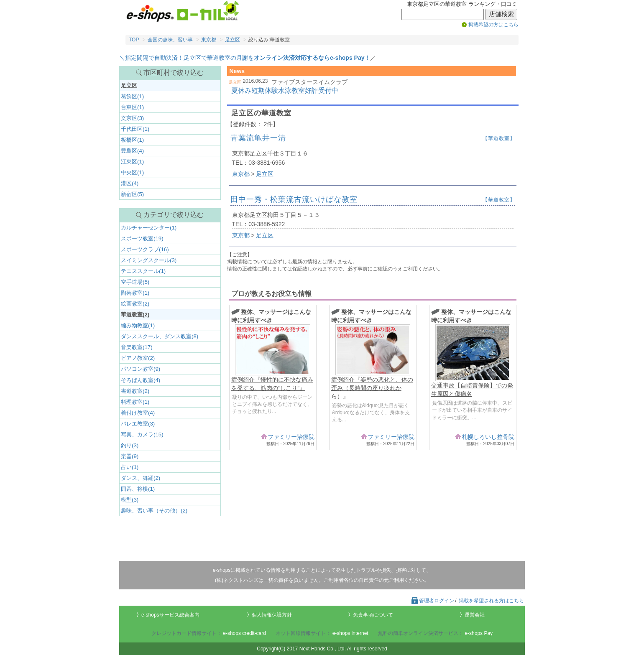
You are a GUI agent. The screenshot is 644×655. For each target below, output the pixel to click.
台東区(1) (132, 107)
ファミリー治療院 (291, 437)
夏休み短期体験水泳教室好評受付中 (285, 90)
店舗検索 (501, 14)
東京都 (209, 40)
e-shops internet (350, 633)
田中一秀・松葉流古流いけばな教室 (294, 199)
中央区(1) (132, 172)
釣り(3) (130, 445)
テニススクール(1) (143, 271)
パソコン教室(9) (141, 369)
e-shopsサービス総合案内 (170, 615)
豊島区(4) (132, 151)
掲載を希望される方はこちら (491, 601)
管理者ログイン (432, 601)
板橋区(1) (132, 140)
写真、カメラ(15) (142, 435)
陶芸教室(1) (135, 293)
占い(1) (130, 467)
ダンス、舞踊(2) (141, 478)
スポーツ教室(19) (142, 238)
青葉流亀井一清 (258, 138)
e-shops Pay (479, 633)
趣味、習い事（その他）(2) (154, 511)
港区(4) (130, 183)
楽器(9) (130, 456)
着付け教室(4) (138, 413)
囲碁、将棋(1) (138, 489)
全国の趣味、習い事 (170, 40)
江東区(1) (132, 162)
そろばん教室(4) (141, 380)
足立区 (233, 40)
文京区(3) (132, 118)
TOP (134, 40)
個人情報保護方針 (272, 615)
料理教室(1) (135, 402)
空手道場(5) (135, 282)
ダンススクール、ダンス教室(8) (160, 336)
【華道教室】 (499, 138)
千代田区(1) (135, 129)
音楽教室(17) (137, 347)
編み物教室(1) (138, 325)
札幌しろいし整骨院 (488, 437)
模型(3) (130, 500)
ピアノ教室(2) (138, 358)
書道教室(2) (135, 391)
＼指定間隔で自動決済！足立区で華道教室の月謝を (245, 58)
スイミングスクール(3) (149, 260)
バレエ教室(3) (138, 424)
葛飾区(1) (132, 96)
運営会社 (475, 615)
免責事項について (373, 615)
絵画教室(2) (135, 304)
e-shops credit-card (244, 633)
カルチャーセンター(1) (149, 228)
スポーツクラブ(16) (145, 249)
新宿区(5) (132, 194)
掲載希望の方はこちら (493, 25)
